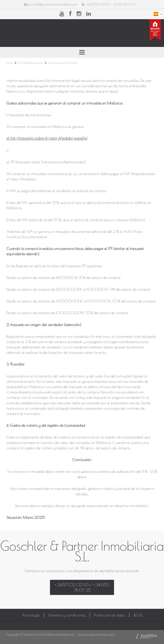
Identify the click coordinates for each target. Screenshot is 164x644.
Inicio (10, 63)
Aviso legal (31, 615)
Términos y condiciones (67, 615)
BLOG (138, 615)
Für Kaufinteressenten (31, 63)
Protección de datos (110, 615)
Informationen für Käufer (63, 63)
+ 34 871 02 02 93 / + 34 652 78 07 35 (109, 4)
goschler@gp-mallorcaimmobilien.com (52, 4)
